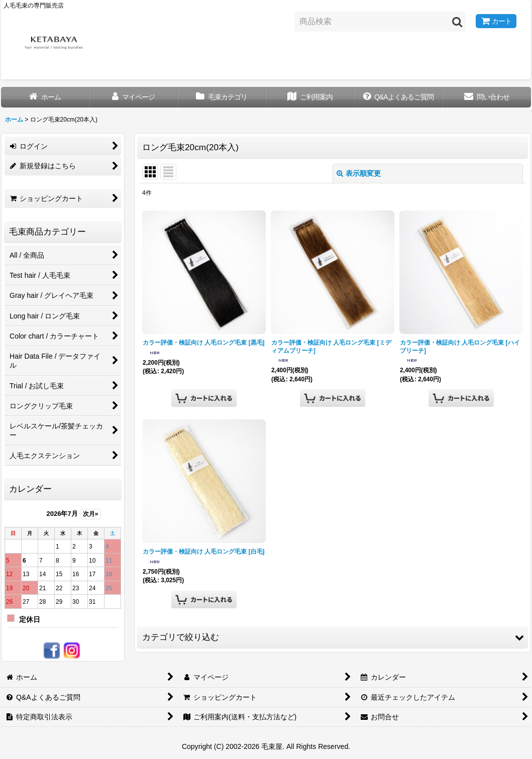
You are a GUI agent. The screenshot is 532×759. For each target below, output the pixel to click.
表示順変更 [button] (359, 173)
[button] (333, 637)
